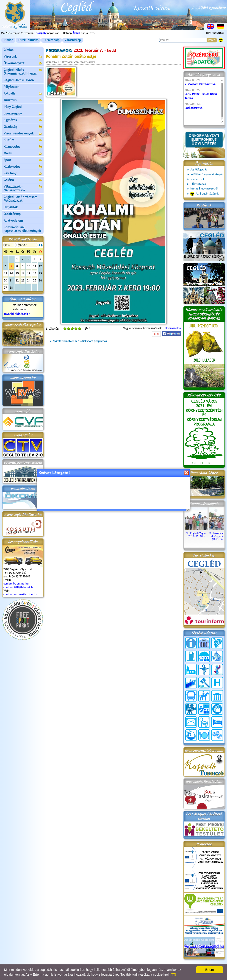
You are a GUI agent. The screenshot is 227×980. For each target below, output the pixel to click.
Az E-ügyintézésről (204, 194)
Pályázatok (11, 87)
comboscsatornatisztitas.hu (20, 594)
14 (11, 273)
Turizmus (23, 100)
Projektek (23, 207)
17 (29, 273)
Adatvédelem (13, 220)
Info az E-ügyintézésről (204, 189)
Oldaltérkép (51, 40)
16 (23, 273)
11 (35, 266)
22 (17, 280)
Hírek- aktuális (28, 40)
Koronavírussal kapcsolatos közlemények (22, 229)
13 (6, 273)
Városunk (23, 57)
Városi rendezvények (23, 134)
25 (35, 280)
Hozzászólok (173, 328)
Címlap (8, 40)
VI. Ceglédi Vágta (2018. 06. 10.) (196, 533)
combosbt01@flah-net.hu (19, 587)
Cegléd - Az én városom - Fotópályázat (22, 199)
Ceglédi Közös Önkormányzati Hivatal (23, 72)
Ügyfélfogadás (198, 170)
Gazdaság (23, 127)
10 (29, 266)
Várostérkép (73, 40)
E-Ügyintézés (198, 184)
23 (23, 280)
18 (35, 273)
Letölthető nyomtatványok (206, 174)
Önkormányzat (23, 63)
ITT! (173, 974)
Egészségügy (23, 114)
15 (17, 273)
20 (6, 280)
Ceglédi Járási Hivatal (19, 80)
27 (6, 288)
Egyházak (23, 120)
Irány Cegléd (13, 107)
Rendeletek (197, 179)
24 (29, 280)
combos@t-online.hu (16, 584)
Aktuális (23, 94)
